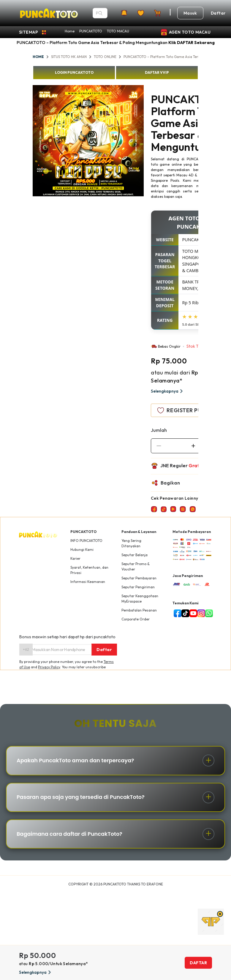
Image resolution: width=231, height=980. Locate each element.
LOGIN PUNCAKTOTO (74, 72)
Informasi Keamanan (88, 582)
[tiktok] (184, 613)
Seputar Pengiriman (138, 587)
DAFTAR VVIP (157, 72)
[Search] (100, 13)
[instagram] (200, 613)
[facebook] (176, 613)
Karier (75, 558)
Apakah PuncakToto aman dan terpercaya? (76, 761)
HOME (38, 57)
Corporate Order (136, 619)
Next (148, 142)
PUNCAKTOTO (91, 31)
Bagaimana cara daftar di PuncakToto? (71, 835)
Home (70, 31)
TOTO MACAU (118, 31)
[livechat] (208, 613)
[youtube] (192, 613)
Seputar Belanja (135, 555)
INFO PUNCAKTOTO (86, 541)
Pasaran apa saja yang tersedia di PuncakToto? (82, 798)
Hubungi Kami (82, 549)
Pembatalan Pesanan (139, 610)
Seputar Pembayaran (139, 578)
